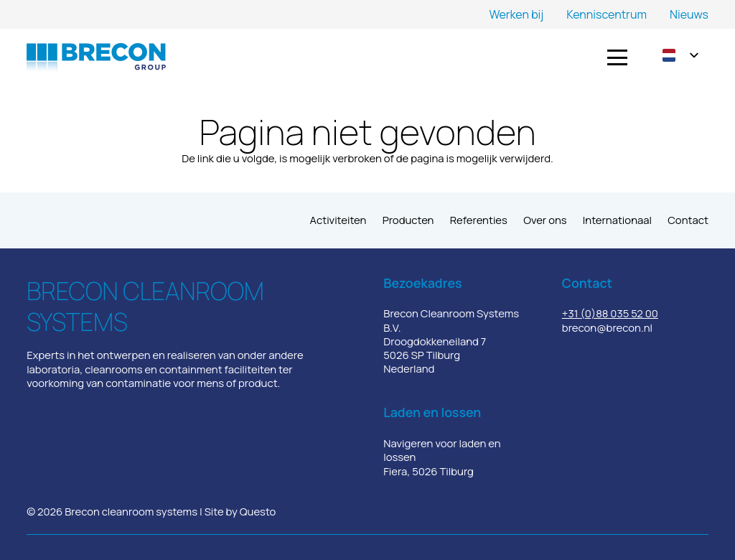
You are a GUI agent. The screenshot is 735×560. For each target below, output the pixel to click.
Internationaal (617, 220)
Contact (688, 220)
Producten (408, 220)
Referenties (479, 220)
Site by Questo (240, 511)
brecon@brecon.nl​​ (607, 327)
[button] (617, 57)
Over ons (545, 220)
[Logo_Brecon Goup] (96, 57)
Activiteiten (338, 220)
